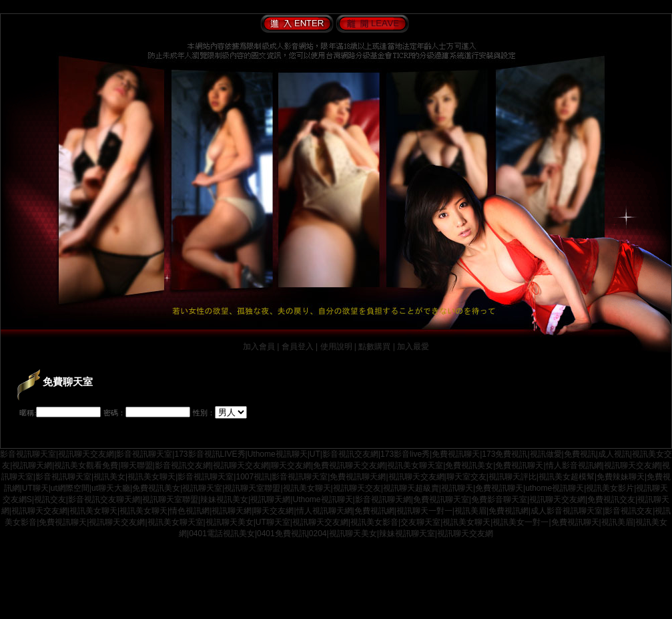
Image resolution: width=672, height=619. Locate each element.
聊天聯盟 (137, 465)
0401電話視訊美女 (222, 534)
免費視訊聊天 (456, 454)
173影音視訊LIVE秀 (210, 454)
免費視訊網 (374, 511)
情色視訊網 (190, 511)
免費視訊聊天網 (358, 477)
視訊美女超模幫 (567, 477)
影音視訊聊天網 (383, 499)
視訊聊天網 (32, 465)
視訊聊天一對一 (424, 511)
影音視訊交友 (629, 511)
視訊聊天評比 (513, 477)
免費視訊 (580, 454)
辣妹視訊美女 (224, 499)
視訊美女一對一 (521, 522)
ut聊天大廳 (111, 488)
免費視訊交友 (611, 499)
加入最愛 (413, 347)
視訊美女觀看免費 (86, 465)
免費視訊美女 (469, 465)
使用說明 (336, 347)
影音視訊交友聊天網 (104, 499)
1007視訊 (253, 477)
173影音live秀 (405, 454)
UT (315, 454)
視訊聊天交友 (357, 488)
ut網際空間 (70, 488)
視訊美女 (109, 477)
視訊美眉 (470, 511)
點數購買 (374, 347)
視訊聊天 (457, 488)
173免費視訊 (505, 454)
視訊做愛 (546, 454)
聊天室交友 (466, 477)
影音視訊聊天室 (28, 454)
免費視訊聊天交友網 (349, 465)
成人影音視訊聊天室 (567, 511)
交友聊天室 (420, 522)
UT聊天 (35, 488)
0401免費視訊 (282, 534)
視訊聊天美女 (230, 522)
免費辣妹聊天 (621, 477)
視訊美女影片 (610, 488)
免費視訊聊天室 (441, 499)
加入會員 (259, 347)
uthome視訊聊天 (555, 488)
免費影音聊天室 (499, 499)
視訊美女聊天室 (415, 465)
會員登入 (298, 347)
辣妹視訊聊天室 (407, 534)
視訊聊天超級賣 (411, 488)
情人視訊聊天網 (324, 511)
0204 (318, 534)
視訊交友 (50, 499)
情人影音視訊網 (574, 465)
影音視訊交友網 (350, 454)
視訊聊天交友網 (86, 454)
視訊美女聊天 (151, 477)
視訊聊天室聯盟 (252, 488)
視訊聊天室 (202, 488)
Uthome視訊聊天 (278, 454)
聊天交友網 (291, 465)
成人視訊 (614, 454)
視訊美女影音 (374, 522)
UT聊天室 (273, 522)
